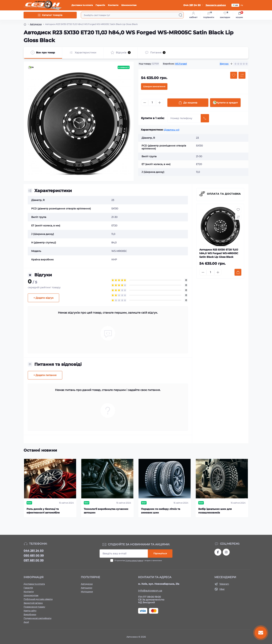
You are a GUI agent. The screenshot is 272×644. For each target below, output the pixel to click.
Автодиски (36, 24)
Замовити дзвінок (216, 5)
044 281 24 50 (34, 551)
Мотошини (87, 592)
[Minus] (145, 103)
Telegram (224, 584)
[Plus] (160, 103)
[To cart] (238, 272)
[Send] (205, 118)
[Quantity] (152, 103)
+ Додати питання (45, 375)
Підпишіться (160, 553)
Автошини (86, 588)
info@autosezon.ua (150, 591)
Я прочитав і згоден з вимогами (138, 561)
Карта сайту (30, 611)
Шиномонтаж (129, 5)
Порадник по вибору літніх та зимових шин (161, 511)
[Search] (181, 15)
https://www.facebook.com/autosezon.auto (218, 552)
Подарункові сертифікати (37, 618)
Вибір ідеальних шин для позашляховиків (215, 511)
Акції (26, 622)
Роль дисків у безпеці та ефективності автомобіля (43, 511)
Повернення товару (34, 607)
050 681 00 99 (34, 556)
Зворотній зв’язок (33, 603)
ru (242, 5)
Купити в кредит (225, 103)
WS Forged (181, 64)
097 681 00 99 (34, 560)
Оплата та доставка (224, 194)
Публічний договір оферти (38, 599)
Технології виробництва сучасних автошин (106, 511)
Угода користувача (134, 561)
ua (235, 5)
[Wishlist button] (234, 75)
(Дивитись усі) (172, 130)
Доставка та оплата (82, 5)
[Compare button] (242, 75)
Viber (222, 589)
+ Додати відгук (43, 298)
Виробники (30, 614)
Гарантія (100, 5)
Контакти (113, 5)
